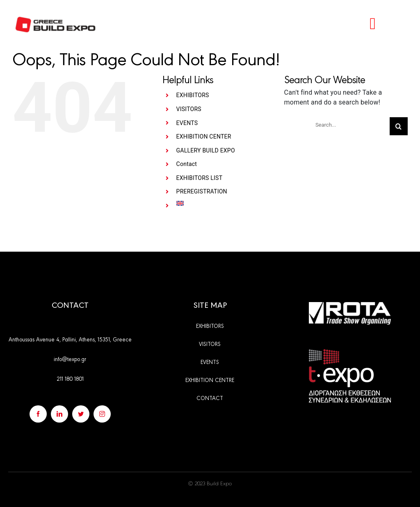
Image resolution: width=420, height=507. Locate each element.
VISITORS (189, 109)
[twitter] (81, 414)
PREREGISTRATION (202, 191)
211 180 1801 (70, 378)
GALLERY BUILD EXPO (206, 150)
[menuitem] (224, 203)
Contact (187, 164)
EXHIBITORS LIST (200, 178)
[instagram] (102, 414)
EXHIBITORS (193, 95)
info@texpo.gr (70, 359)
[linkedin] (59, 414)
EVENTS (187, 123)
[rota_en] (350, 305)
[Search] (399, 126)
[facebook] (38, 414)
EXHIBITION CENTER (204, 136)
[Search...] (349, 125)
